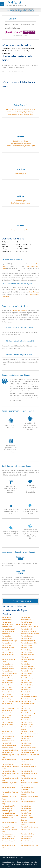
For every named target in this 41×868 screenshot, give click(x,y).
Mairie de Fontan (26, 683)
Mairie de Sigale (7, 811)
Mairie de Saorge (26, 806)
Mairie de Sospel (26, 811)
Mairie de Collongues (27, 666)
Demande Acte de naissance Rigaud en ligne (20, 109)
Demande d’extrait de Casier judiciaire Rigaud (20, 146)
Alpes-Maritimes (34, 292)
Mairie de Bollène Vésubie (29, 696)
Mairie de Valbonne (8, 834)
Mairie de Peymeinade (9, 745)
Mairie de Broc (6, 715)
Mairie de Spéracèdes (9, 813)
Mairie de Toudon (7, 818)
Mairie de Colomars (8, 669)
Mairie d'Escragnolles (8, 680)
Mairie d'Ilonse (6, 694)
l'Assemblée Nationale (20, 310)
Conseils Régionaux (8, 862)
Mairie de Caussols (8, 655)
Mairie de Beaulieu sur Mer (29, 627)
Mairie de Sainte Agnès (28, 801)
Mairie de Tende (26, 813)
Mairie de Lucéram (27, 724)
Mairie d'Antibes (26, 620)
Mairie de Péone (26, 743)
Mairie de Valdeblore (27, 834)
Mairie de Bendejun (8, 631)
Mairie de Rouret (26, 718)
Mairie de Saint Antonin (28, 766)
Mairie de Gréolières (8, 692)
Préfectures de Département (23, 864)
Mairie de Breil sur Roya (9, 641)
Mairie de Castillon (27, 652)
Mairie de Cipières (7, 664)
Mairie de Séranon (26, 808)
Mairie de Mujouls (7, 722)
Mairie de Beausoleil (8, 629)
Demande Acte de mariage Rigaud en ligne (20, 112)
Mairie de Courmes (27, 671)
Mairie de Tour (25, 708)
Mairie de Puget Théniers (10, 750)
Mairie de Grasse (26, 690)
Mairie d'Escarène (7, 696)
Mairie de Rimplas (7, 752)
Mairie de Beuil (6, 634)
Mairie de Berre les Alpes (28, 631)
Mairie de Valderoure (8, 836)
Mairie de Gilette (7, 687)
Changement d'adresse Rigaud (20, 230)
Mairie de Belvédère (27, 629)
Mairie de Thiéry (26, 815)
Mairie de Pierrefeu (8, 748)
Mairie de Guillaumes (27, 692)
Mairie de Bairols (7, 627)
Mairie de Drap (25, 676)
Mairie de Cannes (26, 645)
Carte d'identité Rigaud (21, 141)
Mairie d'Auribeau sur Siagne (11, 624)
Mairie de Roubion (8, 764)
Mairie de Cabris (7, 643)
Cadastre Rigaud (20, 174)
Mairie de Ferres (26, 720)
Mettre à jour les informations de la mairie (13, 71)
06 (14, 289)
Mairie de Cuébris (26, 673)
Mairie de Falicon (7, 683)
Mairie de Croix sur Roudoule (11, 701)
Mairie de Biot (6, 636)
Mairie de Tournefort (8, 827)
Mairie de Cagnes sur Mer (29, 643)
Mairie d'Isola (25, 694)
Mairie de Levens (26, 722)
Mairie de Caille (7, 645)
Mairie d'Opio (25, 738)
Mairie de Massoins (27, 731)
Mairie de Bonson (7, 638)
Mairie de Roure (26, 764)
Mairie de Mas (6, 718)
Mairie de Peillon (7, 743)
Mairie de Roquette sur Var (10, 708)
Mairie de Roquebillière (28, 752)
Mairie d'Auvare (26, 624)
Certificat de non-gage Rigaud (20, 203)
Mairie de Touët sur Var (9, 822)
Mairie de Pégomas (8, 741)
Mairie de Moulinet (27, 736)
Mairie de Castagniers (27, 650)
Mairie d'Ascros (7, 622)
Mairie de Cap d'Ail (27, 648)
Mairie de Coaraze (7, 666)
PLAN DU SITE (14, 857)
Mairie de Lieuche (7, 724)
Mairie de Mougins (8, 736)
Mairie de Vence (26, 839)
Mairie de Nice (6, 738)
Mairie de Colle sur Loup (28, 699)
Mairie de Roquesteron (9, 759)
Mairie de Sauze (7, 808)
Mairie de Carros (7, 650)
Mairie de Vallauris (26, 836)
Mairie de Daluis (7, 676)
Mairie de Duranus (8, 678)
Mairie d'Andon (7, 620)
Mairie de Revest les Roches (29, 750)
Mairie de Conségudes (28, 669)
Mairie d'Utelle (25, 829)
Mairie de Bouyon (26, 638)
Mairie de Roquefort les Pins (30, 755)
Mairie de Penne (7, 703)
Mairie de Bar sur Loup (28, 713)
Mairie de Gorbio (26, 687)
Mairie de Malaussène (9, 727)
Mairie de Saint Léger (8, 787)
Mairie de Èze (25, 680)
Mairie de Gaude (26, 701)
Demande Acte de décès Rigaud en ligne (20, 114)
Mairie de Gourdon (8, 690)
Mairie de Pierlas (26, 745)
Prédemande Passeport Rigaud (21, 143)
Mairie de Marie (7, 731)
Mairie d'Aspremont (27, 622)
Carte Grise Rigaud (20, 201)
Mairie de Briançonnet (28, 641)
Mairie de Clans (25, 664)
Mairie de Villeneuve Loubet (30, 846)
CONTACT (5, 857)
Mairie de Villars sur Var (9, 841)
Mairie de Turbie (26, 711)
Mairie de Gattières (27, 685)
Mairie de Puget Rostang (28, 748)
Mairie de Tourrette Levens (29, 827)
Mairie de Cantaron (8, 648)
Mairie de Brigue (7, 699)
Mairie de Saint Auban (9, 771)
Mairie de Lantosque (8, 713)
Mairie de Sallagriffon (8, 806)
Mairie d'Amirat (26, 617)
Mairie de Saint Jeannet (9, 783)
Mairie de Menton (7, 734)
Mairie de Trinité (7, 711)
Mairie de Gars (6, 685)
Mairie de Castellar (8, 652)
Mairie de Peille (25, 741)
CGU (21, 857)
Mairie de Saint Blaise (27, 771)
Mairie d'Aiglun (6, 617)
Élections (11, 867)
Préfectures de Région (23, 862)
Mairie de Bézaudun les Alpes (30, 634)
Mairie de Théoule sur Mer (10, 815)
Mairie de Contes (7, 671)
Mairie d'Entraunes (27, 678)
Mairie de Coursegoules (9, 673)
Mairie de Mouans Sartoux (29, 734)
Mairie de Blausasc (27, 636)
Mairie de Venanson (8, 839)
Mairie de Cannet (26, 715)
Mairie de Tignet (7, 720)
